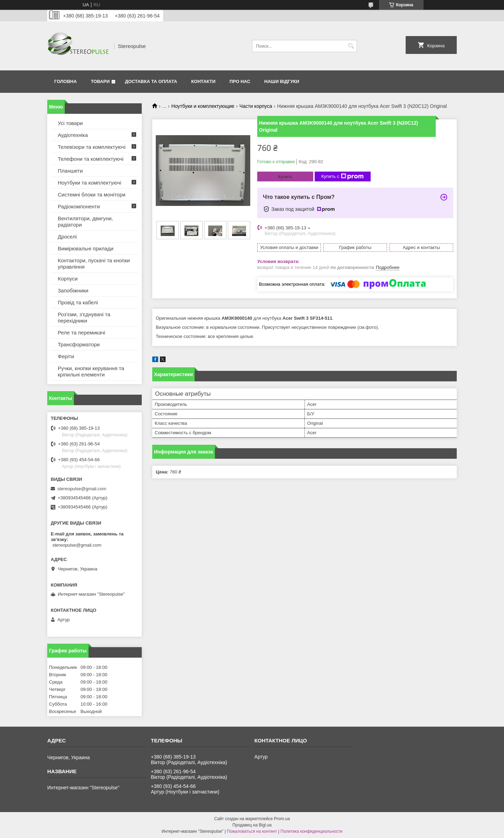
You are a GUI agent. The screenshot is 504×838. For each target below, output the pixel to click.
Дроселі (67, 237)
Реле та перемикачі (82, 333)
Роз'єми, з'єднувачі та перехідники (84, 317)
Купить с (342, 176)
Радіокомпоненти (79, 206)
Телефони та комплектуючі (91, 159)
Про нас (240, 81)
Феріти (66, 356)
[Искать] (351, 46)
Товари (100, 81)
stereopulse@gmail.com (82, 489)
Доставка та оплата (151, 81)
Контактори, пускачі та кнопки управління (94, 264)
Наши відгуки (282, 81)
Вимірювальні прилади (86, 248)
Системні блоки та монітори (92, 195)
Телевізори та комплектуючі (92, 147)
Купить (285, 177)
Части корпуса (256, 106)
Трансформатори (79, 344)
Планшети (70, 171)
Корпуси (68, 279)
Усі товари (70, 123)
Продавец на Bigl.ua (252, 825)
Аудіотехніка (73, 135)
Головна (65, 81)
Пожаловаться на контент (252, 831)
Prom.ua (282, 819)
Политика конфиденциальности (311, 831)
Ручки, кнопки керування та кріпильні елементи (91, 371)
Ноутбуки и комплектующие (203, 106)
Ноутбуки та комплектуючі (89, 183)
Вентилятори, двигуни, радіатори (85, 221)
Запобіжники (73, 290)
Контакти (203, 81)
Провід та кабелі (78, 302)
